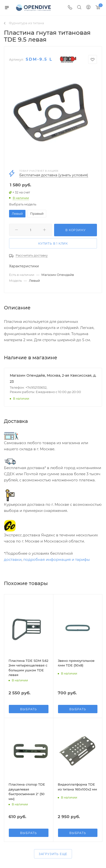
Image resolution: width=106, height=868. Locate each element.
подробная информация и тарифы (57, 559)
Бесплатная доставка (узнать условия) (54, 175)
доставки (13, 559)
